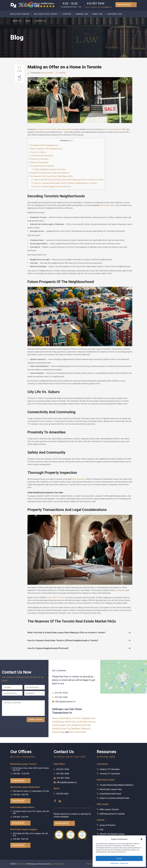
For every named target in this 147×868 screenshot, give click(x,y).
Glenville (86, 725)
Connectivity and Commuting (41, 156)
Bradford (76, 725)
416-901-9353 (63, 778)
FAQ (101, 829)
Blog (63, 73)
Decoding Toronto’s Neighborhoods (44, 145)
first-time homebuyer (113, 129)
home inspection (79, 479)
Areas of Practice (108, 825)
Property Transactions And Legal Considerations (49, 173)
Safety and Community (38, 162)
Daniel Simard (47, 73)
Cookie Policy (114, 863)
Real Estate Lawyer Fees (111, 789)
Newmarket (101, 7)
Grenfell (56, 729)
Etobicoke (82, 722)
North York (70, 722)
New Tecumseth (78, 732)
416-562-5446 (61, 697)
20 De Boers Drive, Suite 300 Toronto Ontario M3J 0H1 (31, 769)
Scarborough (59, 725)
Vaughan (94, 7)
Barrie (110, 7)
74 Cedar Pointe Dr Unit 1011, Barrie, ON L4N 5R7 (31, 812)
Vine (68, 725)
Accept (119, 858)
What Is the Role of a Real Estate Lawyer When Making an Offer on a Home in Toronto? (68, 180)
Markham (76, 729)
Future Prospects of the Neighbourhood (45, 149)
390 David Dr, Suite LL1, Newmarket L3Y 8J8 (31, 791)
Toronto (87, 7)
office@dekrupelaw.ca (65, 702)
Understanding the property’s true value (49, 169)
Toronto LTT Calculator (110, 774)
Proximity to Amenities (39, 159)
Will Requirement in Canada (112, 814)
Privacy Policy (124, 863)
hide (70, 141)
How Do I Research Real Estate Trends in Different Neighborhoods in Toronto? (64, 183)
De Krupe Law (21, 864)
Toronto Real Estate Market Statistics (117, 785)
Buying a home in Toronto (55, 598)
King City (66, 729)
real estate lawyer (108, 205)
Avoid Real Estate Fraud (110, 794)
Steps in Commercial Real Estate (115, 798)
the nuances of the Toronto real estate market (53, 129)
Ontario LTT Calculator (110, 769)
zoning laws (120, 590)
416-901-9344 (61, 693)
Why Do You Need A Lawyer (112, 834)
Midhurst (86, 729)
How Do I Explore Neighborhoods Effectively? (51, 187)
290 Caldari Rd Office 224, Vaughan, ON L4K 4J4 (30, 835)
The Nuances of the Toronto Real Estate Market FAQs (51, 176)
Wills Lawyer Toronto (109, 809)
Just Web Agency (57, 864)
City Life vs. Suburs (37, 152)
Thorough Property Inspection (41, 166)
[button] (141, 839)
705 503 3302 (62, 794)
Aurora (92, 722)
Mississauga (58, 732)
